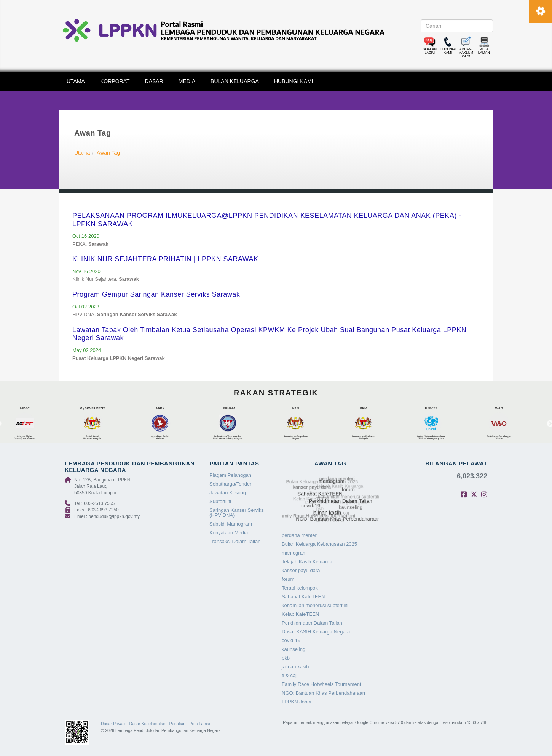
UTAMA (76, 81)
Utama (82, 153)
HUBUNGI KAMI (294, 81)
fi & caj (289, 675)
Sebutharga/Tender (231, 484)
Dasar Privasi (113, 724)
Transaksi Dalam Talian (235, 541)
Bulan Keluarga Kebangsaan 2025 (319, 544)
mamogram (294, 553)
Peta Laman (200, 724)
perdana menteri (300, 535)
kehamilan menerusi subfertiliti (315, 605)
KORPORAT (115, 81)
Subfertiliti (220, 501)
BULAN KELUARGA (235, 81)
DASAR (154, 81)
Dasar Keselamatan (147, 724)
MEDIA (187, 81)
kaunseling (294, 649)
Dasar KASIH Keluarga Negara (316, 632)
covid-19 (291, 640)
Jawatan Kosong (228, 493)
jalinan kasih (295, 667)
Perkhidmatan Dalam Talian (312, 623)
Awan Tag (108, 153)
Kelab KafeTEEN (300, 614)
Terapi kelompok (300, 588)
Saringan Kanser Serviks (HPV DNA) (237, 513)
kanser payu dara (301, 570)
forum (288, 579)
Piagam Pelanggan (230, 475)
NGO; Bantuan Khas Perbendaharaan (323, 693)
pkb (286, 658)
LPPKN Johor (297, 702)
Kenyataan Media (229, 533)
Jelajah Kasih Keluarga (307, 562)
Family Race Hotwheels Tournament (321, 684)
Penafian (178, 724)
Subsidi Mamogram (231, 524)
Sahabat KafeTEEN (303, 597)
